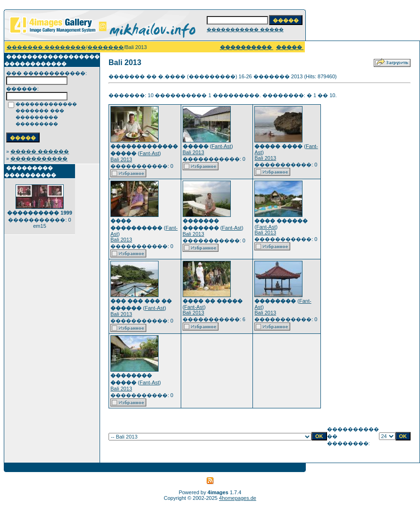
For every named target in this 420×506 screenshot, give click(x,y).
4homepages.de (238, 498)
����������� (39, 158)
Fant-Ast (150, 153)
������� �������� (46, 47)
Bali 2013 (121, 159)
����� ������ (40, 151)
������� (105, 47)
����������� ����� (245, 29)
